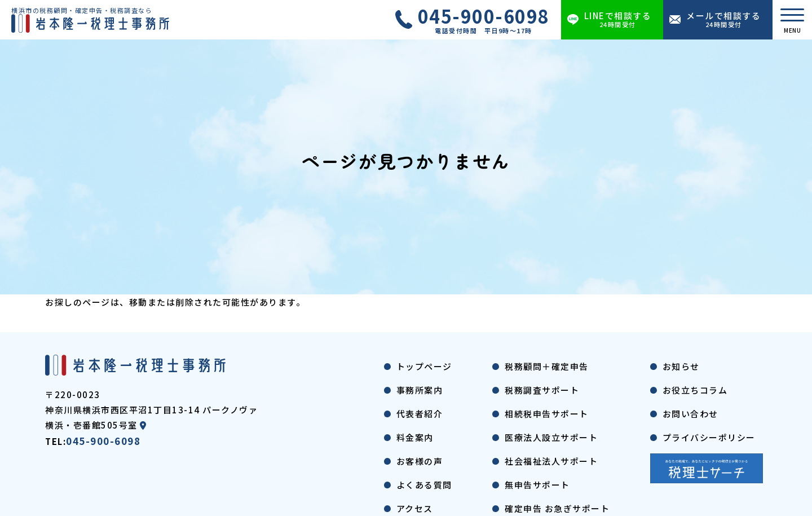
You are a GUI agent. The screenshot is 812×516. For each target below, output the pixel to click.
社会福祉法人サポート (551, 461)
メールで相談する (723, 19)
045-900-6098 (484, 20)
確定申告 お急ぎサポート (557, 508)
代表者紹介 (420, 414)
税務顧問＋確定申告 (547, 366)
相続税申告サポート (547, 414)
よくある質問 (424, 485)
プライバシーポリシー (709, 437)
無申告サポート (537, 485)
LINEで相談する (618, 19)
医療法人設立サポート (551, 437)
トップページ (424, 366)
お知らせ (681, 366)
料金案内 (415, 437)
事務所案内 (420, 390)
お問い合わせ (690, 414)
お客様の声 (420, 461)
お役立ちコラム (695, 390)
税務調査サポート (542, 390)
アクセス (415, 508)
